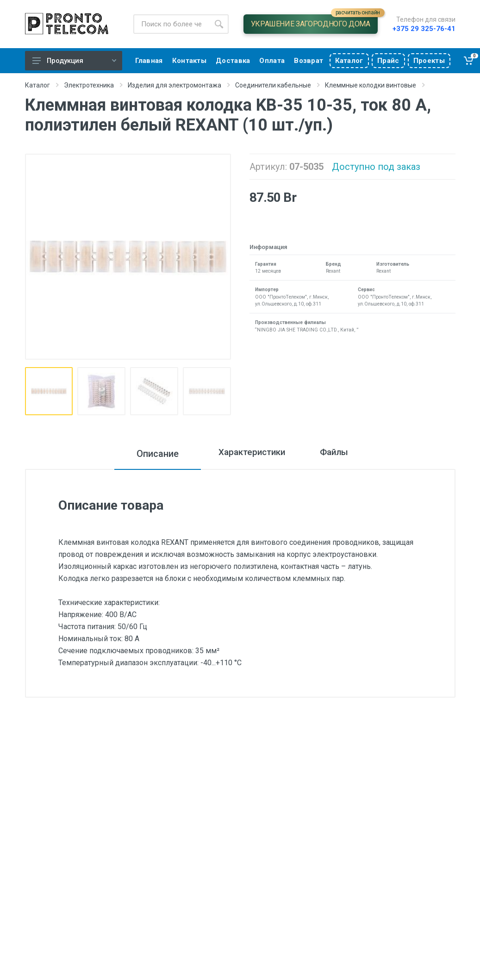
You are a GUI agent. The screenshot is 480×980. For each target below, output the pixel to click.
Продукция (74, 61)
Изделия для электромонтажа (175, 85)
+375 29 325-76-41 (424, 29)
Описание (145, 454)
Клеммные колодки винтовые (371, 85)
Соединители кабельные (273, 85)
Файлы (342, 454)
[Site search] (171, 24)
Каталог (37, 85)
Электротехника (89, 85)
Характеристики (246, 454)
